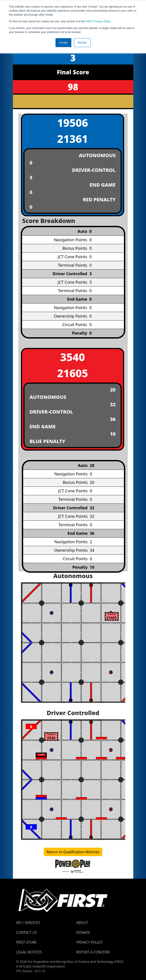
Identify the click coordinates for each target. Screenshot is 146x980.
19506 (73, 123)
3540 (73, 357)
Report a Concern (93, 952)
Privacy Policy (98, 21)
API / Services (28, 923)
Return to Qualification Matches (73, 852)
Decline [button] (82, 43)
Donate (83, 932)
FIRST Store (27, 942)
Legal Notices (29, 952)
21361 (73, 139)
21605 (73, 373)
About (82, 923)
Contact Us (27, 932)
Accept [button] (63, 43)
